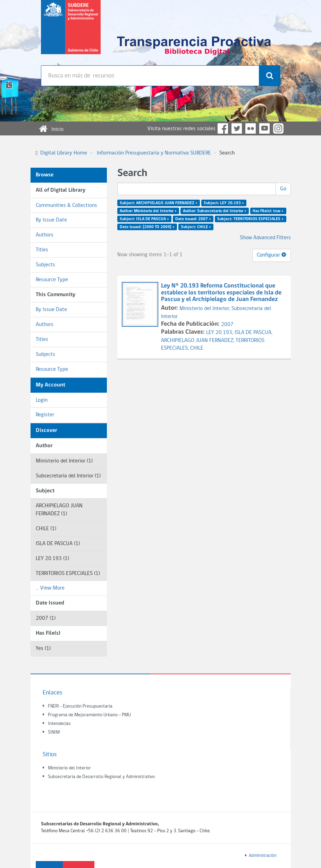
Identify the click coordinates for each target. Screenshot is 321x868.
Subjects (45, 265)
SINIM (54, 732)
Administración (263, 856)
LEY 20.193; (220, 333)
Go (283, 189)
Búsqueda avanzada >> (66, 94)
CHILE (197, 348)
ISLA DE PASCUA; (254, 333)
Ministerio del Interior (69, 768)
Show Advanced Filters (265, 238)
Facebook (223, 128)
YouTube (264, 128)
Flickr (251, 128)
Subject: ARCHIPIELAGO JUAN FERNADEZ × (159, 203)
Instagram (278, 128)
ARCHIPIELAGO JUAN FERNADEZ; (198, 341)
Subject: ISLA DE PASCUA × (144, 219)
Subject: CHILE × (196, 227)
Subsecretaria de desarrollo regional (71, 33)
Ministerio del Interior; (205, 309)
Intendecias (59, 724)
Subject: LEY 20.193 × (224, 203)
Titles (42, 250)
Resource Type (52, 280)
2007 (227, 325)
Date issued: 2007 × (193, 219)
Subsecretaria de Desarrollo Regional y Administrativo (101, 777)
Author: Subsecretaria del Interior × (215, 211)
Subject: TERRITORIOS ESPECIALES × (250, 219)
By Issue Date (51, 220)
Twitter (237, 128)
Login (42, 400)
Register (45, 415)
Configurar (272, 255)
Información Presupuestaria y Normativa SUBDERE (154, 153)
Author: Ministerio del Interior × (148, 211)
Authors (45, 235)
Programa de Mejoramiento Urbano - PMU (89, 715)
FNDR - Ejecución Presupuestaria (80, 706)
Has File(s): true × (268, 211)
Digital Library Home (64, 153)
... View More (50, 588)
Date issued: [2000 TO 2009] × (147, 227)
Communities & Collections (66, 206)
